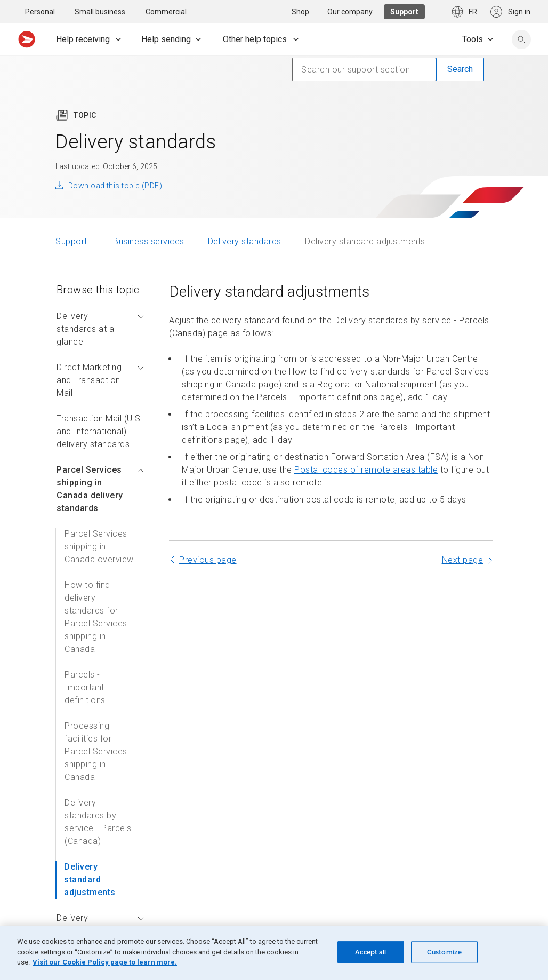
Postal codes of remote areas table (366, 470)
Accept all (370, 952)
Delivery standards (245, 241)
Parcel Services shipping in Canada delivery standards (100, 489)
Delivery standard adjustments (90, 879)
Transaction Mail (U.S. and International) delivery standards (100, 431)
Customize (444, 952)
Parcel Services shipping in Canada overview (99, 547)
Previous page (208, 560)
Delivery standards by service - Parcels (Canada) (98, 822)
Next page (463, 560)
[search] (521, 39)
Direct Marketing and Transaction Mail (100, 380)
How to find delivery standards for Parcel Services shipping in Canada (96, 617)
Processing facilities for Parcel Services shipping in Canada (96, 751)
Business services (149, 241)
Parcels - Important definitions (85, 687)
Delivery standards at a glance (100, 329)
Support (72, 241)
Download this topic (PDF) (115, 186)
